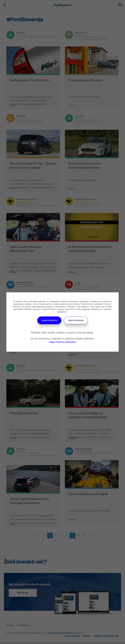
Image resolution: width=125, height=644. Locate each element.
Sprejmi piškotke (49, 320)
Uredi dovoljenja (76, 320)
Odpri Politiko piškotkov (62, 342)
